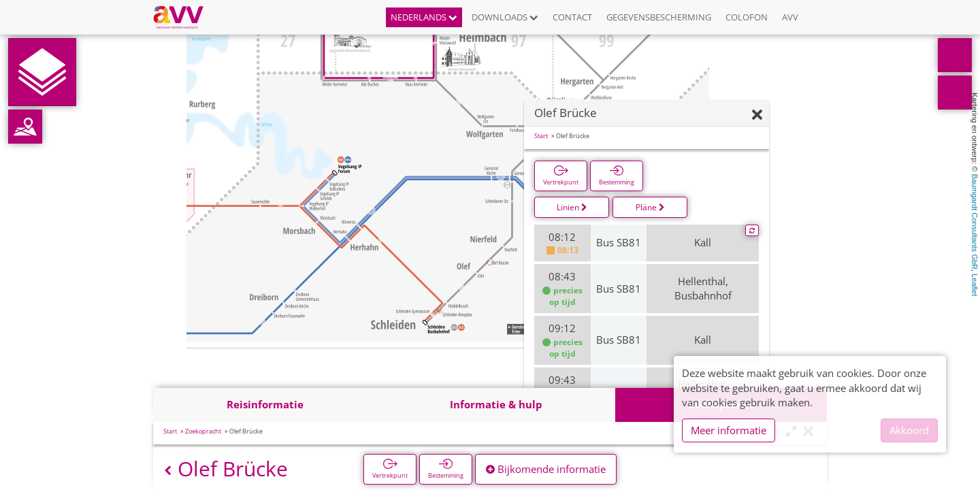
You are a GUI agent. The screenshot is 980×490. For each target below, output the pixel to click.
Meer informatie (729, 430)
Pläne (650, 207)
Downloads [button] (505, 17)
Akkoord (909, 430)
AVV (790, 17)
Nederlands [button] (424, 17)
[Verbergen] (757, 115)
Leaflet (975, 285)
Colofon (747, 17)
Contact (572, 17)
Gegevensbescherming (659, 17)
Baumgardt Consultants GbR (975, 222)
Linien (572, 207)
